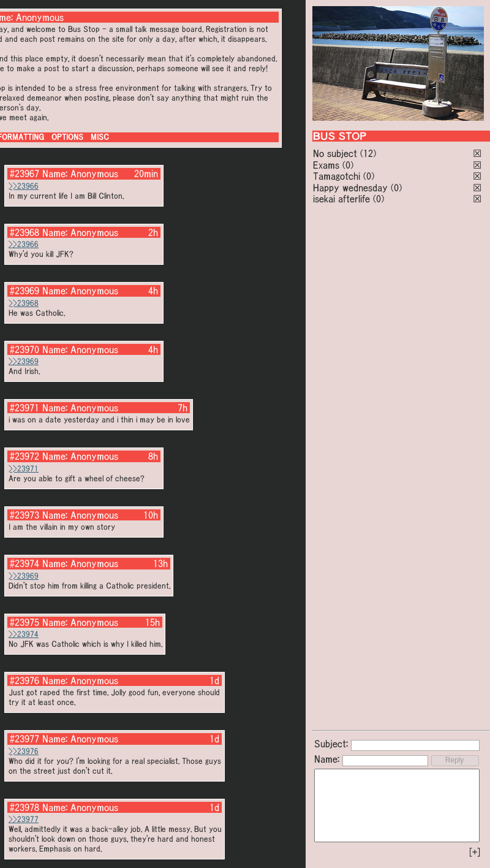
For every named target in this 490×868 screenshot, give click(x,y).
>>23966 (24, 186)
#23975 (24, 622)
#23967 (24, 173)
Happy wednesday (350, 188)
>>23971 (24, 469)
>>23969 (24, 361)
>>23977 (24, 819)
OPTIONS (67, 137)
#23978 (24, 807)
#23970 (24, 349)
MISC (100, 137)
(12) (368, 153)
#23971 (24, 408)
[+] (475, 852)
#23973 (24, 515)
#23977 (24, 739)
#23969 (24, 291)
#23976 (24, 680)
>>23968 (24, 303)
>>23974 (24, 634)
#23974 (24, 563)
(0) (348, 165)
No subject (337, 153)
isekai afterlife (341, 199)
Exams (326, 165)
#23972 (24, 456)
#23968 (24, 232)
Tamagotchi (337, 176)
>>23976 (24, 751)
